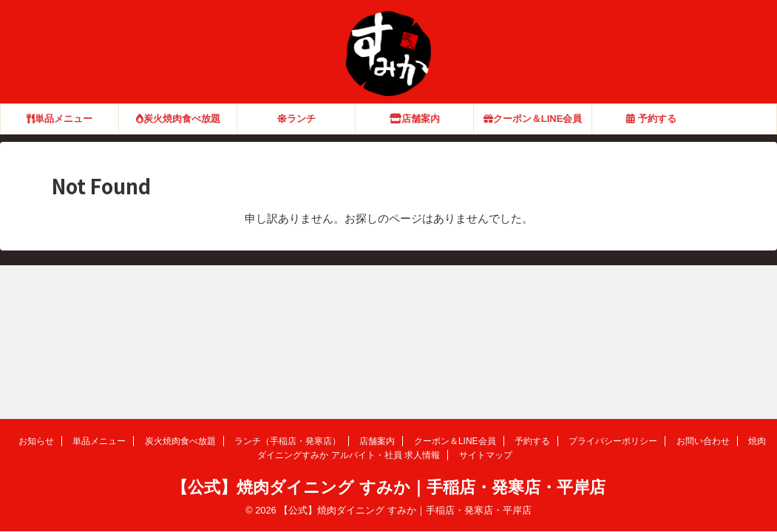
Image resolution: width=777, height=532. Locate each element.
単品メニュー (60, 119)
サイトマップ (486, 455)
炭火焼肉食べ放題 (178, 119)
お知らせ (36, 441)
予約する (651, 119)
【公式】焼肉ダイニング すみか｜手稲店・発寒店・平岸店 (388, 487)
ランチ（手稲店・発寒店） (288, 441)
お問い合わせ (703, 441)
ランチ (296, 119)
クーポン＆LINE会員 (533, 119)
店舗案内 (415, 119)
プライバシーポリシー (613, 441)
